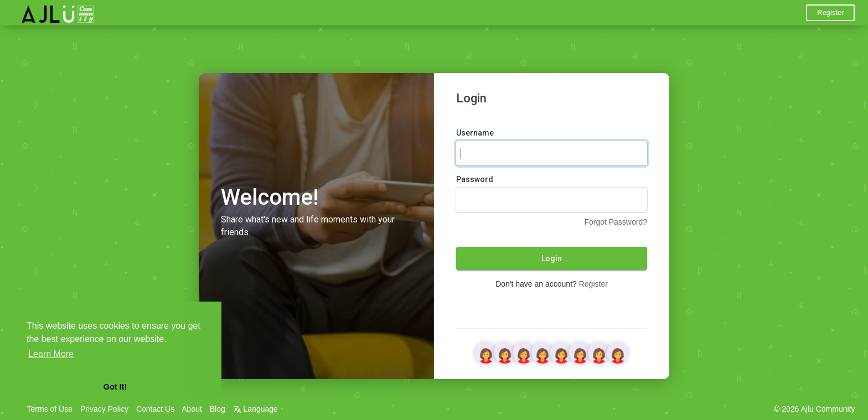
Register (830, 12)
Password (475, 179)
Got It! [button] (115, 387)
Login (552, 258)
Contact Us (155, 409)
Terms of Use (50, 409)
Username (475, 133)
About (192, 409)
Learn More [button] (51, 354)
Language (255, 409)
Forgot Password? (616, 222)
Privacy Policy (104, 409)
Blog (218, 409)
